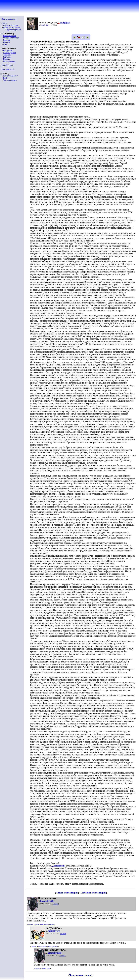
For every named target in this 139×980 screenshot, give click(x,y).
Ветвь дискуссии (49, 925)
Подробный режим (13, 29)
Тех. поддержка (10, 80)
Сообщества (7, 65)
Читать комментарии (67, 893)
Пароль (6, 59)
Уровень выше (39, 925)
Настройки (8, 50)
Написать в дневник (12, 27)
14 (49, 25)
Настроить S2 (8, 69)
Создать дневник (10, 25)
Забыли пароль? (10, 76)
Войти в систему (9, 19)
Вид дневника (9, 61)
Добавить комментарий (94, 893)
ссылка (55, 904)
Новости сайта (9, 36)
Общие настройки (11, 38)
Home (5, 23)
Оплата (6, 42)
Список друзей (9, 53)
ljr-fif (5, 44)
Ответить (30, 925)
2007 (43, 25)
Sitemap (7, 40)
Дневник (7, 55)
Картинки (7, 57)
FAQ (5, 78)
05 (47, 25)
